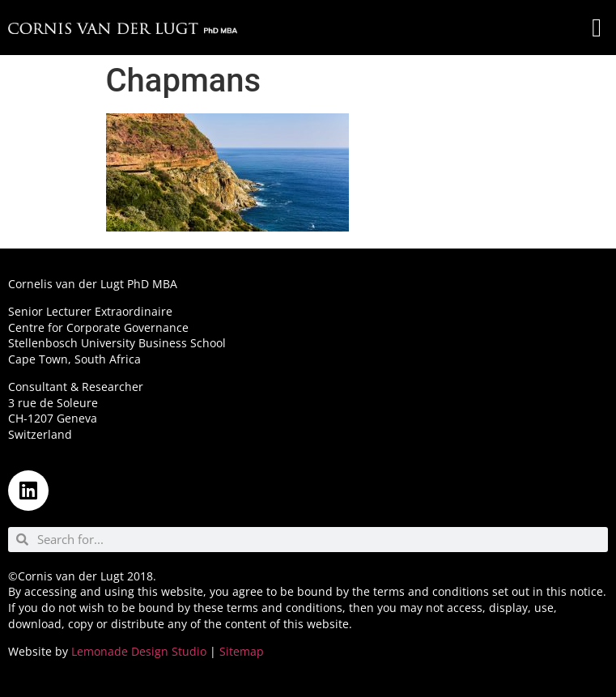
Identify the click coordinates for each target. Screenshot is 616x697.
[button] (597, 28)
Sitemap (242, 651)
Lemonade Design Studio (139, 651)
